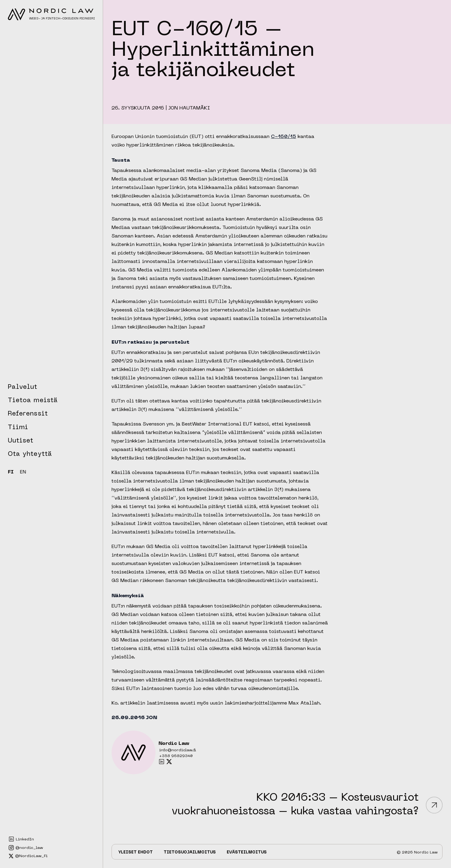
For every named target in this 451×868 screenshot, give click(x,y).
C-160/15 (284, 137)
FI (11, 473)
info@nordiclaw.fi (178, 750)
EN (23, 473)
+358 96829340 (176, 756)
